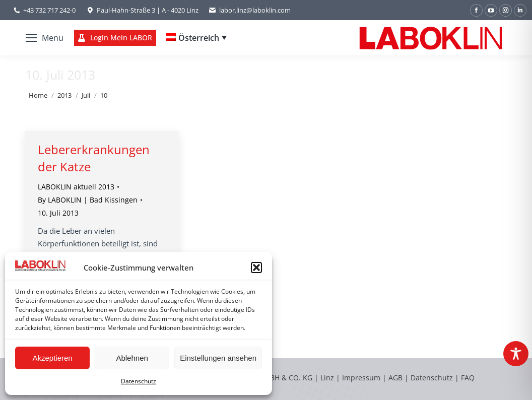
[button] (256, 268)
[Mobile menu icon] (45, 38)
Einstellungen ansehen (218, 358)
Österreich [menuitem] (199, 38)
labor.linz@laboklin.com (250, 10)
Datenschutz (139, 381)
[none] (196, 38)
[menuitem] (196, 38)
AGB (396, 378)
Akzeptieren (52, 358)
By (88, 200)
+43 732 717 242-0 (49, 10)
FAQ (468, 378)
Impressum (361, 378)
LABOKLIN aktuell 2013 (76, 187)
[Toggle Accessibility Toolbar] (516, 354)
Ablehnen (132, 358)
